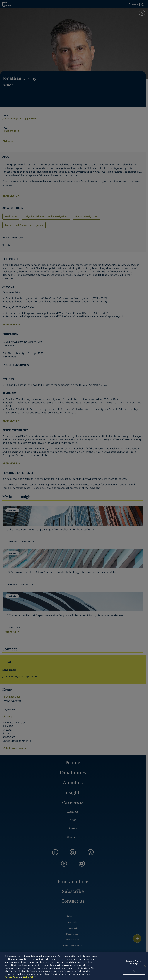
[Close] (145, 966)
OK (134, 971)
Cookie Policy (29, 977)
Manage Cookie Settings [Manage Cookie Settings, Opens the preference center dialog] (134, 962)
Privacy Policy (12, 977)
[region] (74, 966)
